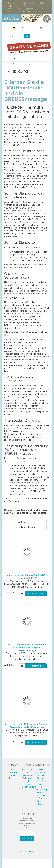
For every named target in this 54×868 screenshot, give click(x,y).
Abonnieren (27, 839)
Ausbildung (41, 790)
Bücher (41, 775)
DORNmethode (20, 6)
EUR (23, 28)
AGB (27, 772)
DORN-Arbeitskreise (25, 12)
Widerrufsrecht (29, 787)
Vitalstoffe (41, 772)
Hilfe (13, 770)
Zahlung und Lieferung (27, 781)
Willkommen (11, 3)
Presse (8, 9)
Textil (41, 787)
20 (25, 527)
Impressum (27, 770)
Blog (41, 798)
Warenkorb (13, 772)
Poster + (41, 778)
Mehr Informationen (36, 594)
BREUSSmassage (39, 6)
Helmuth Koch (28, 3)
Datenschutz (28, 775)
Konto (13, 775)
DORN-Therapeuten (25, 9)
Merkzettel (13, 778)
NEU (41, 770)
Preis (25, 522)
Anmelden (33, 28)
